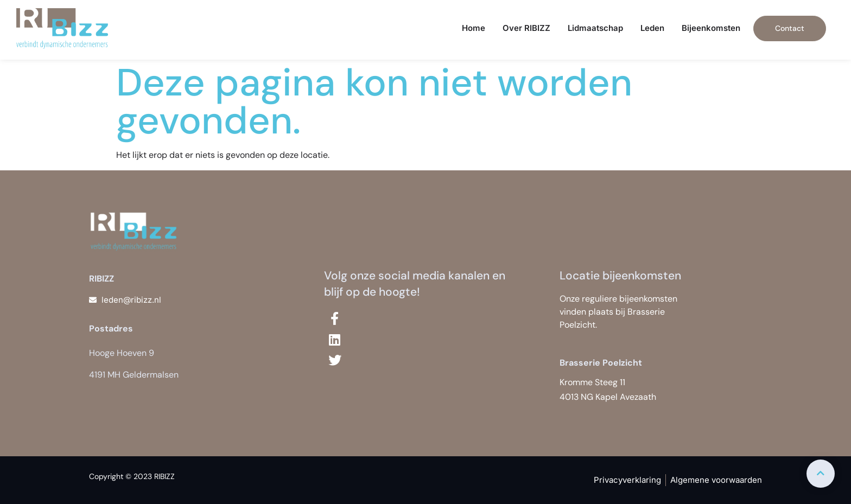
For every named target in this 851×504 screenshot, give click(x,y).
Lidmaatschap (595, 28)
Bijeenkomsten (711, 28)
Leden (652, 28)
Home (474, 28)
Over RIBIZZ (526, 28)
